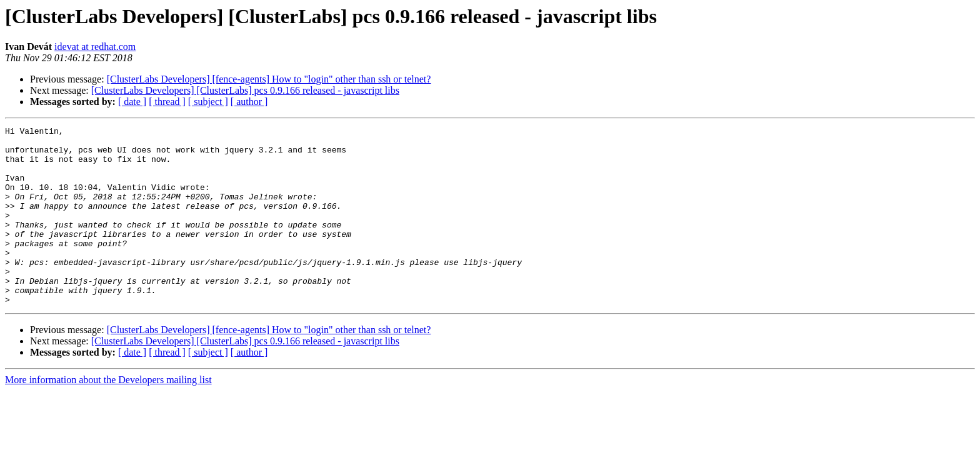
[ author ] (249, 102)
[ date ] (132, 102)
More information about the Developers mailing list (108, 415)
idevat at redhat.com (95, 47)
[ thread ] (167, 102)
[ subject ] (208, 102)
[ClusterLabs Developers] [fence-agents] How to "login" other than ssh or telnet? (269, 79)
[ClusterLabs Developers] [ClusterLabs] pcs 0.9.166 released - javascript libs (245, 90)
